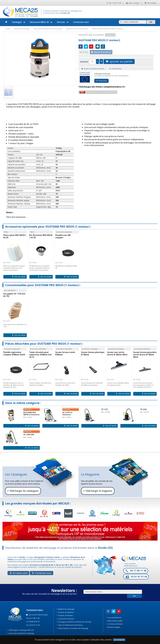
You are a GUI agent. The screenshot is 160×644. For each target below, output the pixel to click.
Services (63, 22)
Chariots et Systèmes (65, 612)
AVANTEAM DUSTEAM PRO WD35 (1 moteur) (107, 29)
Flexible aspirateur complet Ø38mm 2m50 (14, 353)
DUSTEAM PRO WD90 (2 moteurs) (31, 414)
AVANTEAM (110, 35)
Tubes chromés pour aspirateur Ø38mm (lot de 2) (40, 355)
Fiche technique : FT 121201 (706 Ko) (98, 92)
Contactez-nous (81, 22)
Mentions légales (113, 627)
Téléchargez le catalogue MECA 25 (21, 630)
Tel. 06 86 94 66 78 (33, 622)
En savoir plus (101, 81)
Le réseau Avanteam (114, 624)
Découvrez (41, 22)
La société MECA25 (114, 618)
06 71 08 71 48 (114, 3)
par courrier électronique (37, 615)
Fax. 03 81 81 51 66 (33, 625)
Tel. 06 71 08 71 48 (33, 618)
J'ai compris (119, 640)
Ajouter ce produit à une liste (93, 69)
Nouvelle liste (115, 69)
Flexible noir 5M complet (63, 236)
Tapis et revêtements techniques (70, 625)
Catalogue (19, 22)
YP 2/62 (143, 409)
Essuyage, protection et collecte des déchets (74, 622)
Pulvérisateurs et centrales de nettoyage (73, 628)
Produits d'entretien (65, 615)
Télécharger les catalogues (23, 491)
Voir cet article (19, 277)
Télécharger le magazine (98, 491)
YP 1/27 (105, 409)
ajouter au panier (119, 61)
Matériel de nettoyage (66, 609)
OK (134, 596)
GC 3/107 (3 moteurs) (67, 414)
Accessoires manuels (65, 619)
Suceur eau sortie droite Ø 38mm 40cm (117, 353)
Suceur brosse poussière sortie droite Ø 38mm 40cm (145, 355)
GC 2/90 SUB (29, 435)
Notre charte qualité (114, 621)
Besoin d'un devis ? (101, 52)
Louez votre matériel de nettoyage (21, 633)
